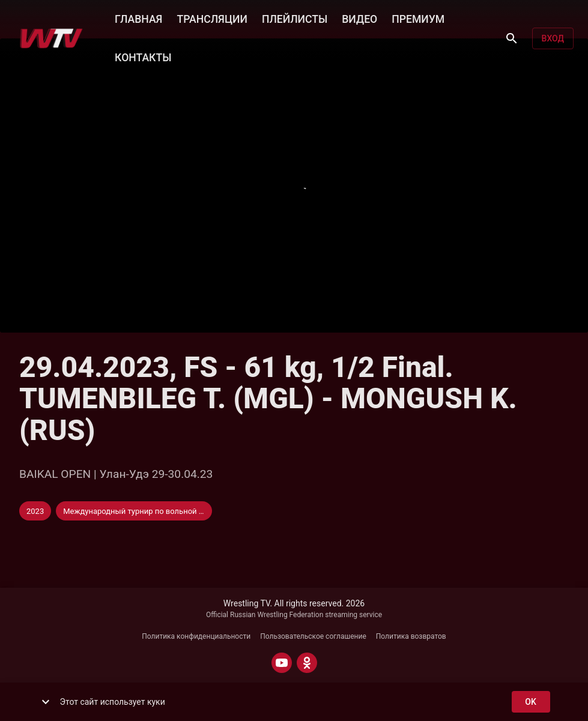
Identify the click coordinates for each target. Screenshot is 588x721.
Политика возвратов (411, 636)
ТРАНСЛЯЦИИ (212, 18)
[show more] (46, 702)
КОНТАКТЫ (143, 56)
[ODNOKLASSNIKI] (307, 663)
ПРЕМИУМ (418, 18)
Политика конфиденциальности (196, 636)
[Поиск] (512, 38)
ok (531, 702)
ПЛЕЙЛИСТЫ (295, 18)
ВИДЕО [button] (359, 18)
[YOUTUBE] (282, 663)
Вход (553, 39)
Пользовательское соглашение (313, 636)
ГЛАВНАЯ (138, 18)
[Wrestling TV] (51, 38)
